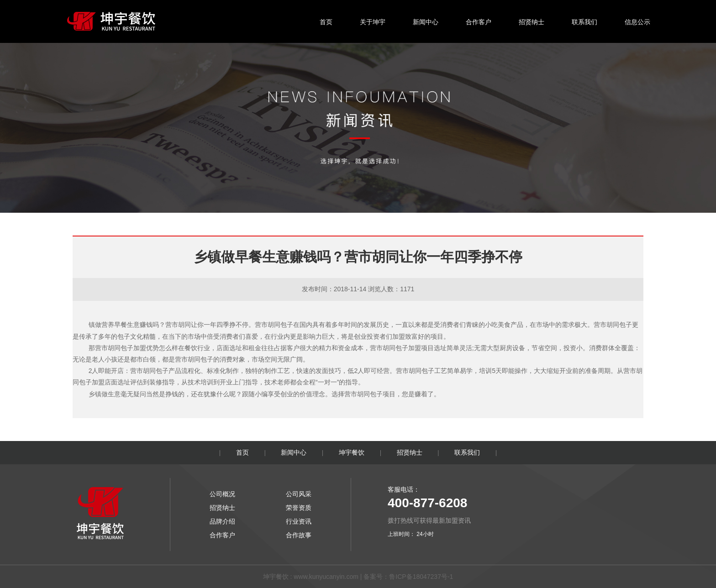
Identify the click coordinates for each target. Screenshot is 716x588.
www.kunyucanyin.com (326, 577)
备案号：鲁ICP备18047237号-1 (408, 577)
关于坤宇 (373, 22)
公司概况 (222, 494)
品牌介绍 (222, 521)
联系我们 (584, 22)
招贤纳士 (532, 22)
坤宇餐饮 (352, 452)
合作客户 (479, 22)
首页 (326, 22)
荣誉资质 (299, 508)
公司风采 (299, 494)
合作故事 (299, 535)
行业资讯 (299, 521)
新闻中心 (426, 22)
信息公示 (637, 22)
